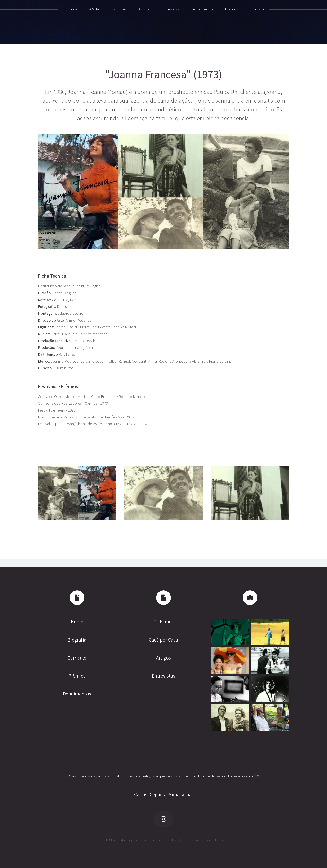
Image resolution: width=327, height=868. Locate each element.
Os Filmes (163, 622)
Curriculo (77, 658)
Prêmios (77, 676)
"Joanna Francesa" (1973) (163, 74)
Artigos (163, 658)
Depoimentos (77, 694)
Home (77, 622)
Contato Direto (217, 840)
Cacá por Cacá (163, 640)
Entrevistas (163, 676)
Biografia (77, 640)
